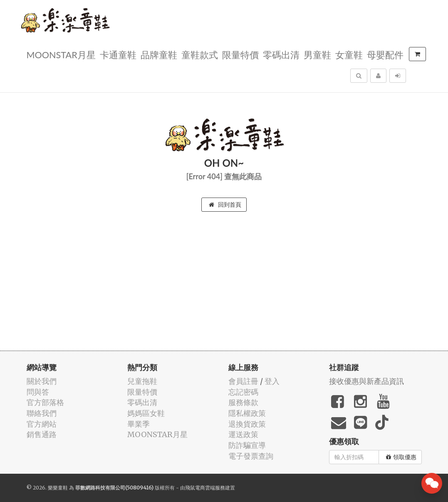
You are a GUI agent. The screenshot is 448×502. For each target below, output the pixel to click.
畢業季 (139, 424)
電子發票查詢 (251, 456)
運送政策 (243, 434)
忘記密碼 (243, 392)
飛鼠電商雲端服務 (205, 488)
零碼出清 (281, 54)
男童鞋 (317, 54)
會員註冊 (243, 381)
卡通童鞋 (118, 54)
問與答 (38, 392)
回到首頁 (225, 205)
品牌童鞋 (159, 54)
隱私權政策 (247, 413)
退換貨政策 (247, 424)
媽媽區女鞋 (146, 413)
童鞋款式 (200, 54)
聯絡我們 (42, 413)
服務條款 (243, 402)
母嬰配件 (385, 54)
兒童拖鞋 (142, 381)
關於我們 (42, 381)
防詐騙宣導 (247, 445)
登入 (272, 381)
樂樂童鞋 (58, 488)
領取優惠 (401, 457)
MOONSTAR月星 (61, 54)
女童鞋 (349, 54)
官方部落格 (45, 402)
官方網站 (42, 424)
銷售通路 (42, 434)
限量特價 (240, 54)
